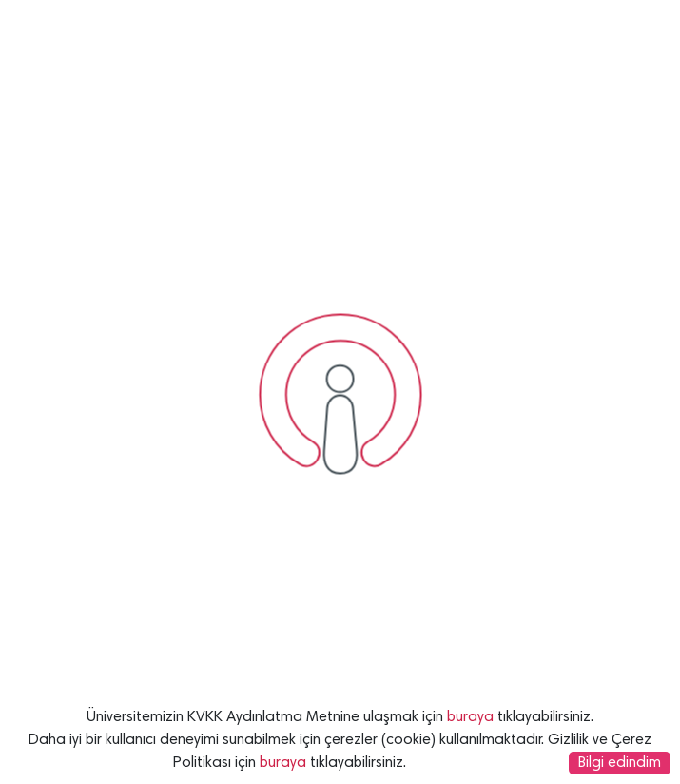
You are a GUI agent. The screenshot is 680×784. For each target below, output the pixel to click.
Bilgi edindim (620, 763)
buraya (470, 717)
